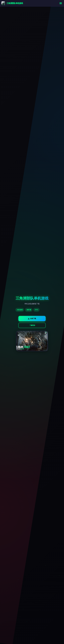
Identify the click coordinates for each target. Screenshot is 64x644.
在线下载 (32, 319)
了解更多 (32, 325)
